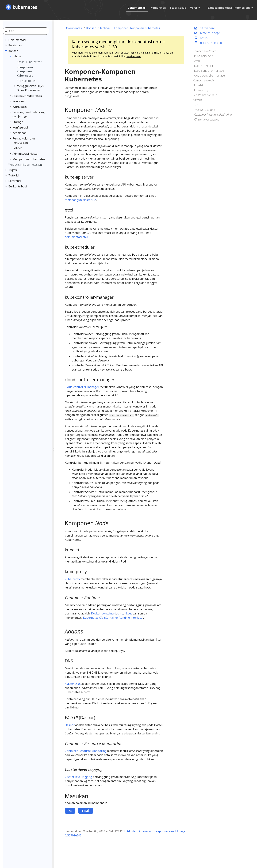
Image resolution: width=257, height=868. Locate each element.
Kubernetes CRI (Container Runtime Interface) (113, 618)
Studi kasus (178, 8)
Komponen (204, 51)
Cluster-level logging (78, 777)
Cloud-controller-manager (82, 387)
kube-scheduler (204, 66)
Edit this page (205, 28)
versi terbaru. (134, 56)
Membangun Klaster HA (80, 200)
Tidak (86, 811)
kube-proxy (72, 579)
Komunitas (158, 8)
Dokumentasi (137, 8)
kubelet (199, 85)
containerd (109, 613)
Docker (96, 613)
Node (144, 259)
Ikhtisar (105, 28)
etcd (197, 61)
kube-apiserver (203, 56)
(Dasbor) (204, 110)
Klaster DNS (73, 684)
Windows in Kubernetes (25, 165)
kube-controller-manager (210, 71)
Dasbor (70, 725)
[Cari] (30, 31)
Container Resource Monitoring (86, 751)
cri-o (120, 613)
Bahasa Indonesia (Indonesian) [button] (229, 8)
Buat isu (201, 38)
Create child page (207, 33)
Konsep (91, 28)
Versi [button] (194, 8)
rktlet (128, 613)
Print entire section (208, 43)
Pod (135, 255)
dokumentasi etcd (76, 237)
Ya (70, 811)
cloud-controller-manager (210, 76)
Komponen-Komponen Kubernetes (137, 28)
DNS (197, 105)
